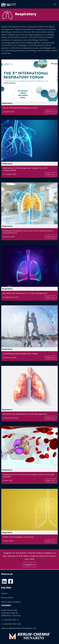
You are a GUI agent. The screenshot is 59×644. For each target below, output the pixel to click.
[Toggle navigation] (55, 4)
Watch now (50, 112)
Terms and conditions (11, 602)
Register (29, 565)
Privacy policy (7, 598)
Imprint (4, 593)
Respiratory (7, 103)
